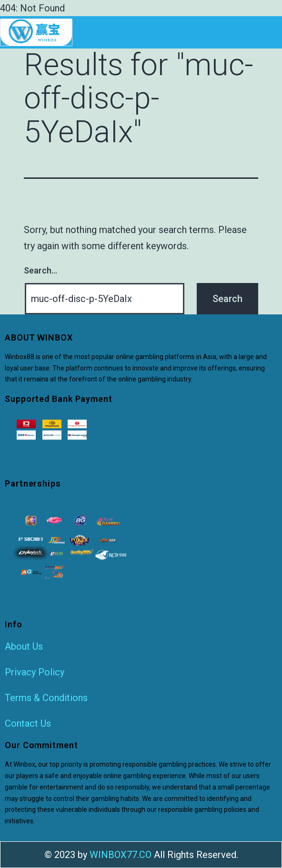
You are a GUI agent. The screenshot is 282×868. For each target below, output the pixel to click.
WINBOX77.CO (121, 855)
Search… (40, 270)
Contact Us (28, 723)
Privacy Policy (35, 672)
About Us (24, 646)
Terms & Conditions (46, 698)
